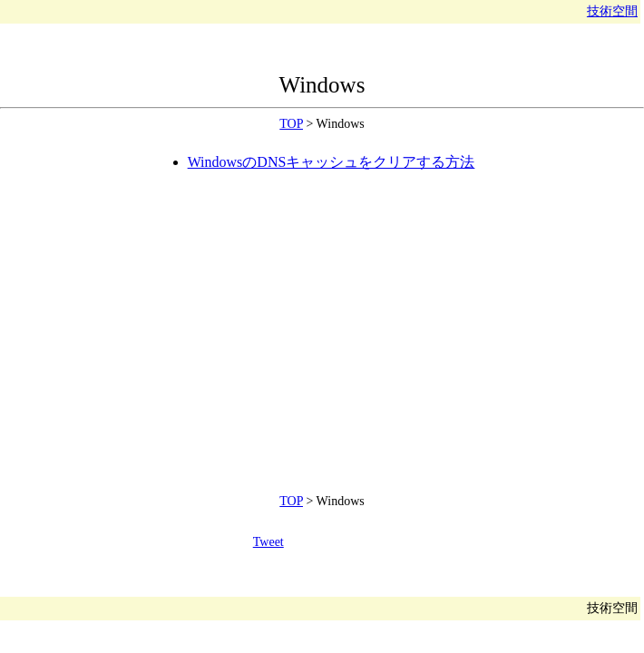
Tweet (268, 542)
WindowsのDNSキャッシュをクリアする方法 (332, 162)
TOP (291, 124)
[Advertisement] (184, 321)
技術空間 (612, 11)
